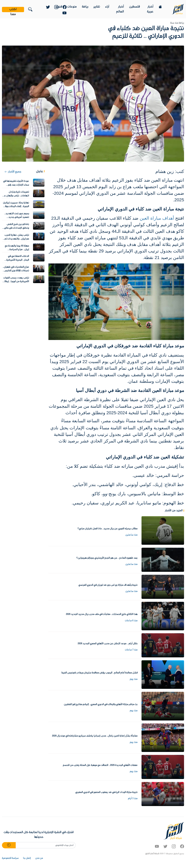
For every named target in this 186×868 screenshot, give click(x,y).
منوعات (72, 7)
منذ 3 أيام (133, 798)
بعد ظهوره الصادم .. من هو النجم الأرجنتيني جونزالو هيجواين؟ (107, 558)
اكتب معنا (13, 10)
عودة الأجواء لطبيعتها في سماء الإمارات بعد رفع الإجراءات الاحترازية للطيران (16, 185)
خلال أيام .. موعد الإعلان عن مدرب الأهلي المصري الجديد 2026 (108, 644)
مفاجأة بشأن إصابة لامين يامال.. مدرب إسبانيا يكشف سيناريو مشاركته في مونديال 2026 (95, 736)
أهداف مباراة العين (157, 218)
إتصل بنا (27, 858)
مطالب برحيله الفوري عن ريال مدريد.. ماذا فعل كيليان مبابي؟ (107, 529)
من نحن (39, 858)
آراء (107, 7)
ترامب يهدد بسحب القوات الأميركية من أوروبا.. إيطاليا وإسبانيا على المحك (16, 282)
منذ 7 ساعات (131, 650)
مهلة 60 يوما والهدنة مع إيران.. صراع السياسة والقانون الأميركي (17, 250)
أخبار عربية (150, 9)
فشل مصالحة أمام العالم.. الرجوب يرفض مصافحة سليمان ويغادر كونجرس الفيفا (99, 673)
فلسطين (135, 7)
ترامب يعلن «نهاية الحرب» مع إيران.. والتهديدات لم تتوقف (17, 239)
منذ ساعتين (132, 535)
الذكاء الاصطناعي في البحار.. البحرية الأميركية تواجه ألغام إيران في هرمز (17, 260)
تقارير (97, 7)
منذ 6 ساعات (131, 621)
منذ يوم (134, 679)
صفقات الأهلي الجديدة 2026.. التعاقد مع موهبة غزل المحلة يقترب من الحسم (100, 765)
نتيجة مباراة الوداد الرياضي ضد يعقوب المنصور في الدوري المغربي (106, 792)
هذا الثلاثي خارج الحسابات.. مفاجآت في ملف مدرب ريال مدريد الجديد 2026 (102, 614)
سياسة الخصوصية (10, 858)
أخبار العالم (120, 9)
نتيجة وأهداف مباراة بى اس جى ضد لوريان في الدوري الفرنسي (108, 585)
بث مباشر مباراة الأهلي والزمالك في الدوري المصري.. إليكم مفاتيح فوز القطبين (101, 704)
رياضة (85, 7)
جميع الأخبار (13, 172)
